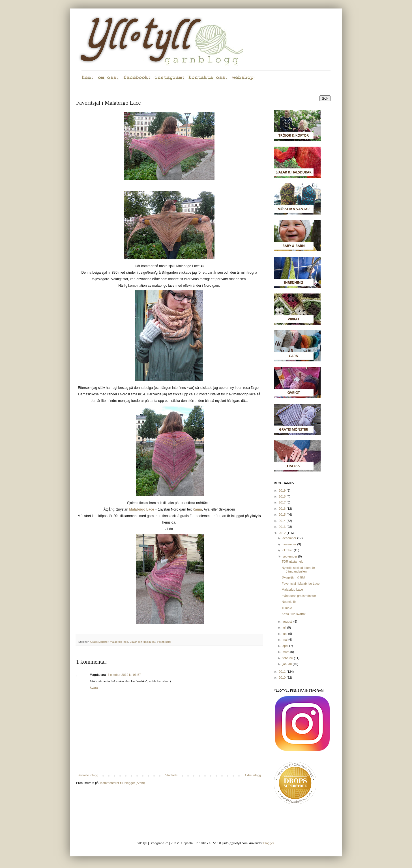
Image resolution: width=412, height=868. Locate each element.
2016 (283, 509)
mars (286, 652)
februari (288, 658)
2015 (283, 515)
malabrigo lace (119, 642)
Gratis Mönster (99, 642)
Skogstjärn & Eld (293, 577)
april (286, 646)
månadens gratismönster (299, 596)
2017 (283, 502)
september (290, 556)
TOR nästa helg (292, 561)
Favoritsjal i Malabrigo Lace (301, 584)
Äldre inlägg (253, 775)
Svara (94, 688)
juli (285, 627)
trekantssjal (164, 642)
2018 (283, 496)
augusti (288, 621)
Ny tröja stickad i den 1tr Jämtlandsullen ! (298, 570)
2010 (283, 678)
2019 (283, 490)
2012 (283, 533)
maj (285, 640)
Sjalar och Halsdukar (142, 642)
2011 (283, 672)
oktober (288, 550)
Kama (197, 509)
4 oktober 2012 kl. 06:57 (124, 675)
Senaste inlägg (88, 775)
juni (285, 634)
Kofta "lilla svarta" (294, 614)
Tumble (287, 608)
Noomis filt (289, 602)
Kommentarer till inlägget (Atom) (123, 783)
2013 (283, 527)
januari (287, 664)
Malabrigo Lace (141, 509)
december (290, 538)
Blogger (269, 843)
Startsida (171, 775)
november (290, 544)
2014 (283, 521)
